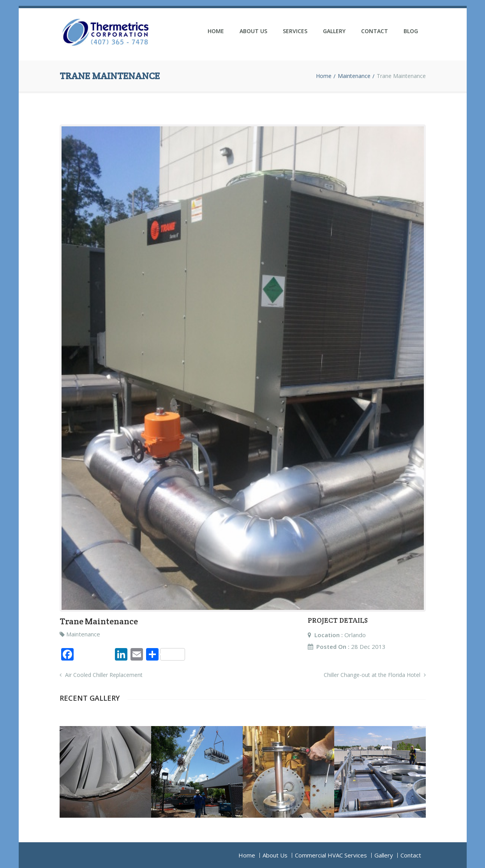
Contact (375, 31)
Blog (411, 31)
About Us (253, 31)
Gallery (334, 31)
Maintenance (354, 76)
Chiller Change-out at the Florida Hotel (375, 675)
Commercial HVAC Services (331, 855)
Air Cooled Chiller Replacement (101, 675)
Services (295, 31)
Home (216, 31)
